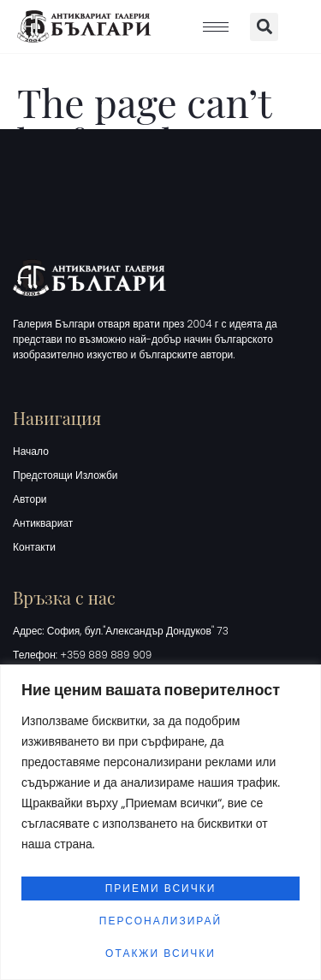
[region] (160, 822)
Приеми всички (161, 888)
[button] (264, 27)
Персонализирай (160, 921)
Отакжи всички (160, 953)
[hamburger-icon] (216, 27)
